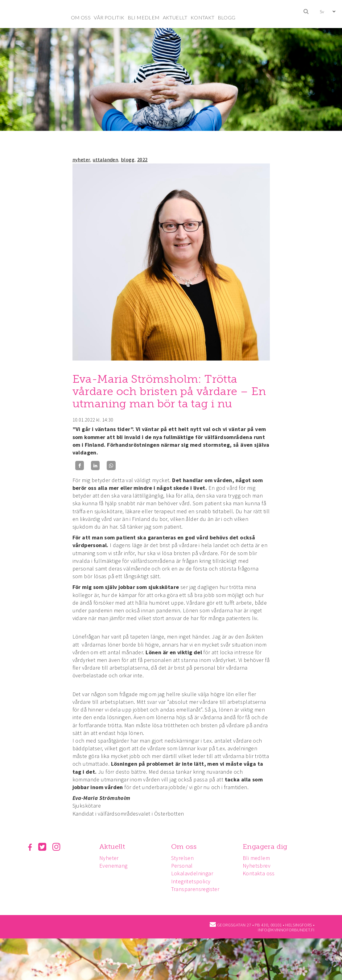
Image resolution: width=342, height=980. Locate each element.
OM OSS (81, 17)
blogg (128, 159)
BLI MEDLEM (144, 17)
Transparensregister (197, 889)
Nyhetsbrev (259, 866)
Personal (184, 866)
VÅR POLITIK (109, 17)
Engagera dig (268, 847)
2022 (142, 159)
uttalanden (105, 159)
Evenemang (114, 866)
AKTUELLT (175, 17)
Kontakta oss (262, 873)
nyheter (81, 159)
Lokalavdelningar (194, 873)
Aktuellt (113, 847)
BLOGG (227, 17)
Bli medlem (259, 858)
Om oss (186, 847)
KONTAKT (203, 17)
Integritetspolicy (193, 881)
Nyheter (110, 858)
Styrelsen (184, 858)
